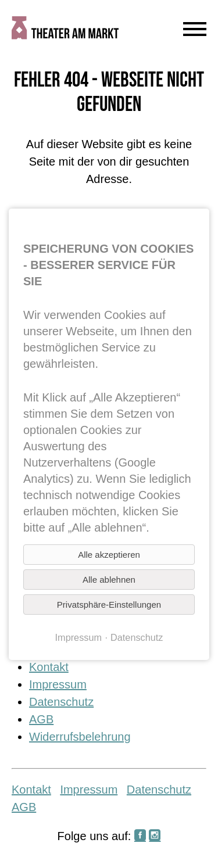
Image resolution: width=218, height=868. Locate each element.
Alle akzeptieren (109, 555)
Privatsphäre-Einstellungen (109, 605)
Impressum (58, 684)
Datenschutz (61, 702)
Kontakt (49, 667)
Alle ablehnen (109, 580)
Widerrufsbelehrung (80, 737)
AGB (41, 719)
